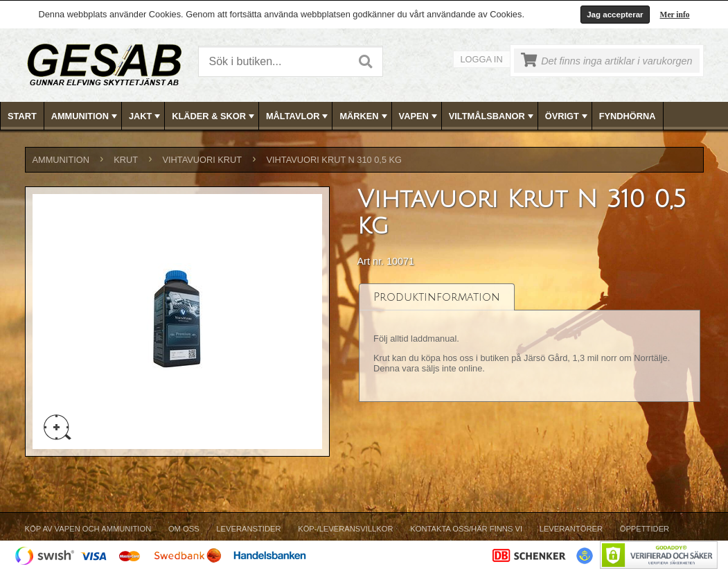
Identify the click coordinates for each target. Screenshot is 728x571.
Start (22, 116)
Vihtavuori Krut (202, 160)
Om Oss (184, 529)
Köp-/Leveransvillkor (345, 529)
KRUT (126, 160)
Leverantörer (571, 529)
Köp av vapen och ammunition (88, 529)
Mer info (675, 15)
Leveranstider (248, 529)
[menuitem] (23, 116)
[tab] (437, 297)
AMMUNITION (86, 116)
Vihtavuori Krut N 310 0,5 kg (335, 160)
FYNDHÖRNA (628, 116)
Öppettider (645, 529)
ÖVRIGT (568, 116)
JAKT (146, 116)
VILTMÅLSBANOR (492, 116)
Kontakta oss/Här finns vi (466, 529)
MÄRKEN (364, 116)
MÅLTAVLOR (298, 116)
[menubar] (364, 116)
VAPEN (419, 116)
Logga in (482, 59)
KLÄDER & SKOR (214, 116)
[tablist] (530, 343)
